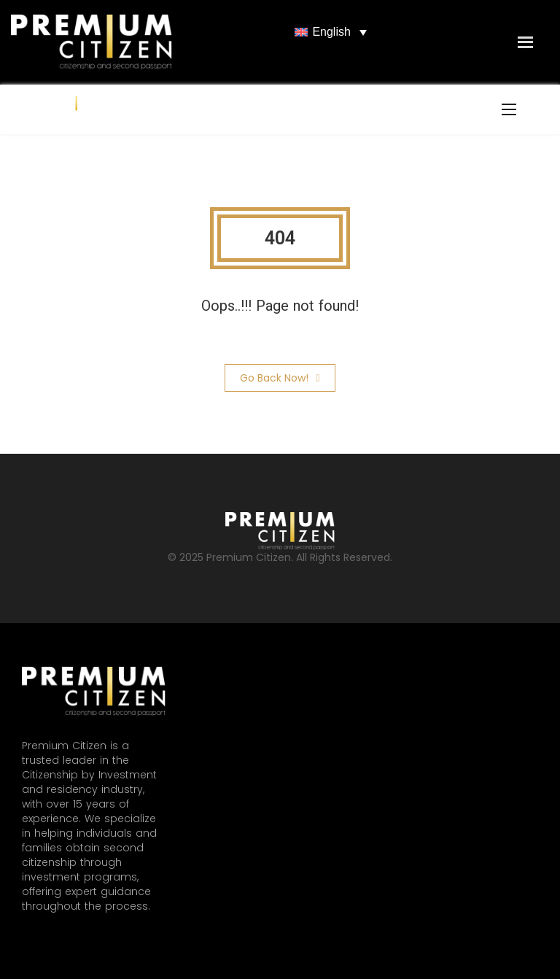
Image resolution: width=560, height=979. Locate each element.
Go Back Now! (280, 378)
